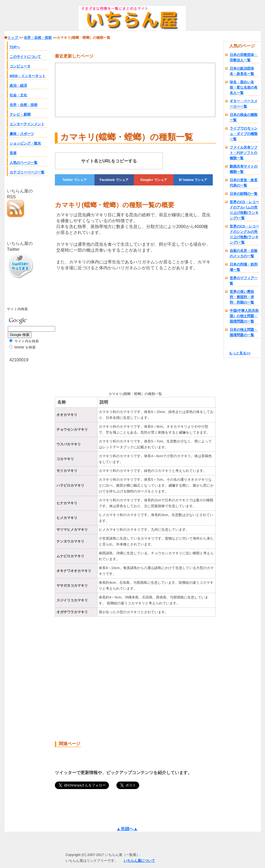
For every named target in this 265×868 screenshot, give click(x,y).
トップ (13, 38)
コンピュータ (20, 66)
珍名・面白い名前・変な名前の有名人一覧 (244, 87)
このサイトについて (25, 57)
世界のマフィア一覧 (244, 281)
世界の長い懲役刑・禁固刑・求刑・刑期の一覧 (242, 297)
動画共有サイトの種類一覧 (244, 169)
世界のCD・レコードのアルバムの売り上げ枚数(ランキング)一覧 (244, 210)
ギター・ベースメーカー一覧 (244, 104)
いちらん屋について (139, 861)
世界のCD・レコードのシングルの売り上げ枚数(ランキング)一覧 (244, 234)
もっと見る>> (240, 353)
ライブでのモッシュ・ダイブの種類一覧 (244, 134)
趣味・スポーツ (22, 134)
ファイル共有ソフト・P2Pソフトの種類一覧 (244, 153)
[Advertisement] (100, 330)
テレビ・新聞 (20, 114)
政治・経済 (18, 86)
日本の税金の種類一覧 (244, 117)
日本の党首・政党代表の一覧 (244, 183)
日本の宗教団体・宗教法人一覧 (244, 57)
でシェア (75, 180)
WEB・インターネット (28, 76)
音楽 (13, 153)
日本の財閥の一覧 (244, 194)
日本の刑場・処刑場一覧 (244, 267)
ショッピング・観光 (25, 143)
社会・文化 (18, 95)
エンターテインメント (27, 124)
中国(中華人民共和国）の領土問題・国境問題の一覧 (244, 316)
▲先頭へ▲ (127, 829)
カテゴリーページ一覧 (27, 172)
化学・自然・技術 (24, 105)
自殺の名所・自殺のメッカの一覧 (244, 253)
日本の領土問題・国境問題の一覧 (244, 332)
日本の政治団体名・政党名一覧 (242, 71)
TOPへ (15, 47)
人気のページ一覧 (24, 163)
